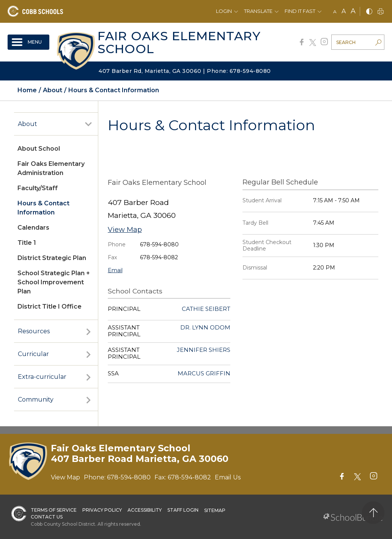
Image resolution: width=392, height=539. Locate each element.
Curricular (33, 354)
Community (36, 400)
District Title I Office (50, 307)
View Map (125, 230)
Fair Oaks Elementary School (179, 42)
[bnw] (369, 12)
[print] (381, 12)
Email (115, 270)
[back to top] (373, 513)
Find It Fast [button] (300, 11)
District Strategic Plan (52, 258)
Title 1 (27, 243)
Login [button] (224, 11)
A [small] (335, 12)
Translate (258, 11)
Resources (34, 331)
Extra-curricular (42, 377)
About (28, 124)
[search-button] (378, 43)
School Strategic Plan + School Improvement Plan (54, 282)
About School (39, 149)
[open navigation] (28, 42)
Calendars (33, 228)
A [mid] (344, 11)
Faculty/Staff (38, 188)
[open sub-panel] (88, 124)
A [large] (353, 11)
